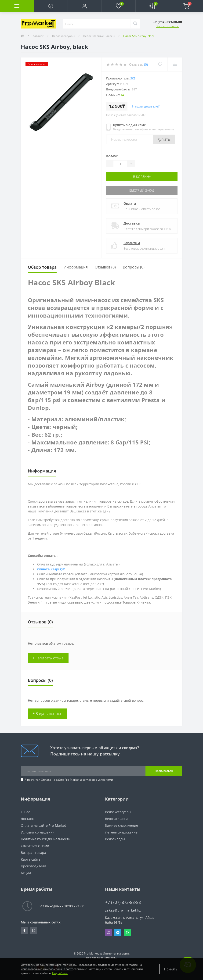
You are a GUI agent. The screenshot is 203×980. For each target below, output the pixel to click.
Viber (109, 933)
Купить (164, 139)
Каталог (38, 36)
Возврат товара (33, 853)
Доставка (132, 223)
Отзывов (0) (105, 267)
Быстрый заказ (142, 190)
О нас (25, 812)
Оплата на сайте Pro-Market (60, 780)
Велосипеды (115, 839)
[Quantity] (120, 164)
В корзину (142, 177)
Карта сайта (31, 859)
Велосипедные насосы (99, 36)
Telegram (118, 933)
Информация (76, 267)
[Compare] (175, 64)
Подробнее (60, 973)
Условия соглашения (38, 832)
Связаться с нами (35, 846)
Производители (33, 866)
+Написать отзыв (48, 658)
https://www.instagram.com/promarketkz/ (34, 930)
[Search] (135, 24)
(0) (146, 64)
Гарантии (132, 243)
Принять (171, 969)
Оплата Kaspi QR (51, 569)
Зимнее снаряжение (121, 825)
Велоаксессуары (63, 36)
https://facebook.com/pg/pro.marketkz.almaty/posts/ (24, 930)
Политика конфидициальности (46, 839)
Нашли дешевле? (146, 106)
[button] (85, 6)
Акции (26, 873)
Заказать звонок (167, 26)
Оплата (130, 203)
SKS (133, 78)
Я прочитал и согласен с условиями (69, 780)
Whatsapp (127, 933)
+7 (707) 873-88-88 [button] (123, 902)
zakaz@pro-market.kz (123, 910)
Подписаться (164, 771)
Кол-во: (112, 156)
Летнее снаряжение (121, 832)
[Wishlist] (160, 64)
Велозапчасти (116, 819)
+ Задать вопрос (47, 714)
